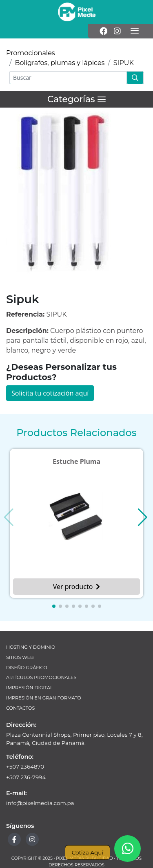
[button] (54, 606)
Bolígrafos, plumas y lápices (60, 63)
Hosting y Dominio (31, 647)
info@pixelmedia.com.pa (40, 803)
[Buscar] (68, 78)
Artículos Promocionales (41, 677)
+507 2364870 (25, 767)
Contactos (20, 708)
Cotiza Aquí (88, 852)
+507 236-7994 (26, 777)
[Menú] (135, 31)
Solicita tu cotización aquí (50, 393)
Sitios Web (20, 657)
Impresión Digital (30, 688)
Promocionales (31, 53)
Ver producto (77, 587)
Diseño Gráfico (27, 668)
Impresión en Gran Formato (44, 698)
